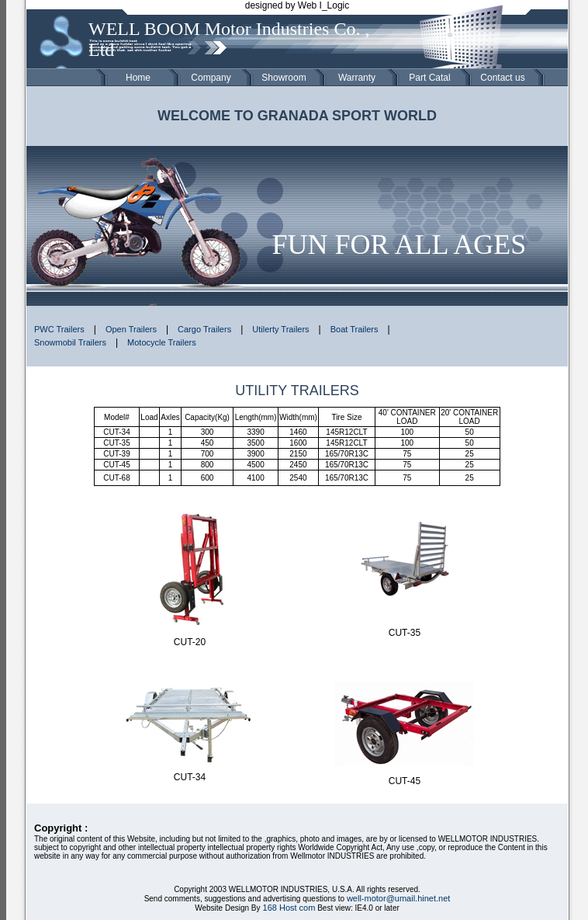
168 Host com (287, 908)
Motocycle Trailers (162, 342)
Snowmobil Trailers (70, 342)
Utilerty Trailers (280, 329)
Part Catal (429, 78)
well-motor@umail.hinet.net (398, 898)
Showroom (284, 78)
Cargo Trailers (204, 329)
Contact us (502, 78)
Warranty (357, 78)
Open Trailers (131, 329)
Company (211, 78)
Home (138, 78)
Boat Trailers (355, 329)
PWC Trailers (59, 329)
